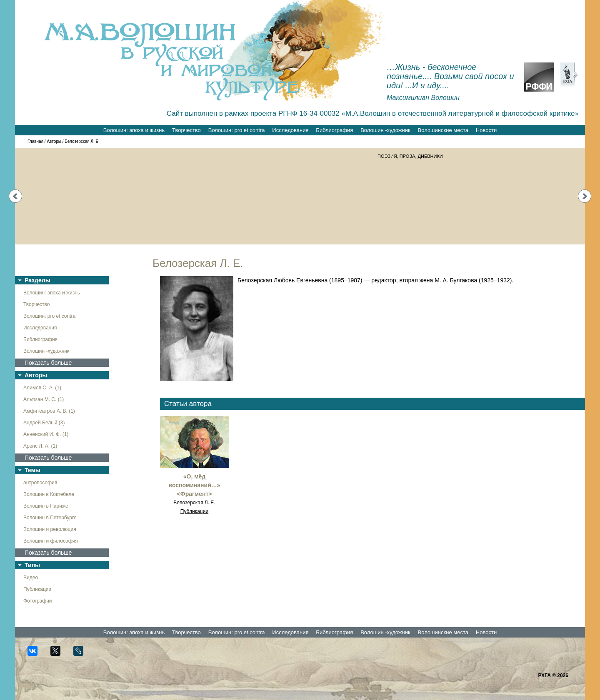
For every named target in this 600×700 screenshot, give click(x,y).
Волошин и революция (50, 529)
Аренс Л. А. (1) (40, 446)
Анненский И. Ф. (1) (46, 434)
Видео (31, 578)
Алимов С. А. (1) (42, 388)
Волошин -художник (385, 130)
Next (585, 196)
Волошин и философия (51, 541)
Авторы (54, 141)
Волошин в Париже (46, 506)
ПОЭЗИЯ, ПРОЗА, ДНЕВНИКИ (410, 156)
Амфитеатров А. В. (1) (49, 411)
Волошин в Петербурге (50, 518)
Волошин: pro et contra (237, 130)
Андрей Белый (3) (44, 423)
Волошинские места (443, 130)
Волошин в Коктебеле (49, 494)
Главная (35, 141)
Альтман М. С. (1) (44, 399)
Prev (15, 196)
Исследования (290, 130)
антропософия (40, 483)
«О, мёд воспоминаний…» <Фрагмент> (194, 485)
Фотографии (38, 601)
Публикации (37, 589)
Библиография (334, 130)
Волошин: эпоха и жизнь (134, 130)
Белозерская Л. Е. (194, 503)
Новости (486, 130)
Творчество (186, 130)
